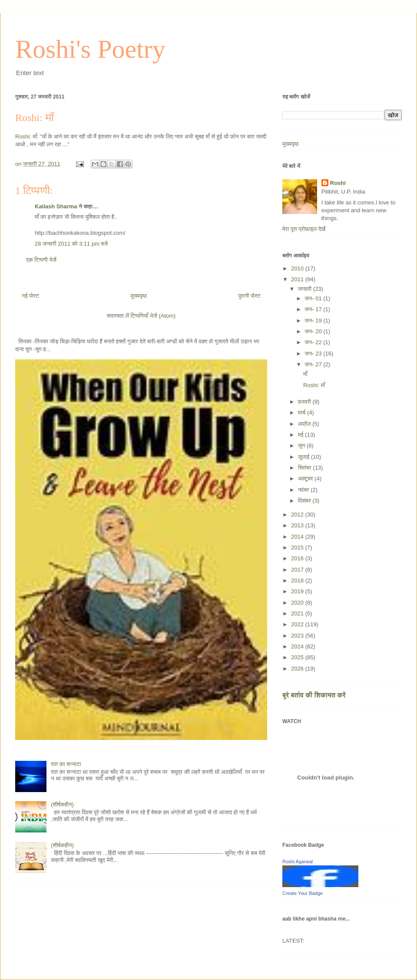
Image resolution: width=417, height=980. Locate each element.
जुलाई (304, 457)
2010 (298, 268)
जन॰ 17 (314, 309)
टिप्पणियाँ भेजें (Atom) (153, 316)
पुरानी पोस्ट (249, 296)
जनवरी (306, 289)
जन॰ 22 (314, 342)
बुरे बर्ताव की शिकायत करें (314, 695)
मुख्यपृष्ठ (138, 296)
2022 (298, 624)
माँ (305, 374)
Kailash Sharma (56, 206)
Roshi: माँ (35, 118)
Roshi (338, 183)
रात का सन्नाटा (66, 764)
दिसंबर (305, 501)
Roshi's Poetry (90, 49)
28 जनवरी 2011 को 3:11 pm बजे (71, 244)
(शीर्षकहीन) (62, 804)
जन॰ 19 (314, 321)
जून (302, 446)
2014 (298, 537)
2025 (298, 657)
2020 (298, 603)
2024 (298, 646)
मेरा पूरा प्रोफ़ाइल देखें (304, 229)
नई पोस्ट (30, 296)
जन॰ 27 (314, 364)
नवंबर (304, 490)
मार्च (303, 413)
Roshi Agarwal (298, 862)
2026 (298, 669)
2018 (298, 580)
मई (301, 435)
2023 (298, 636)
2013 (298, 525)
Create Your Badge (303, 893)
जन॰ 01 (314, 298)
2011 (298, 279)
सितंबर (306, 468)
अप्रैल (305, 424)
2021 (298, 613)
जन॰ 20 (314, 331)
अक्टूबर (306, 478)
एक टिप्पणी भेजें (41, 260)
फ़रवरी (305, 402)
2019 (298, 591)
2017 (298, 570)
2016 (298, 558)
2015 (298, 548)
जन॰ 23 (314, 354)
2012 (298, 515)
